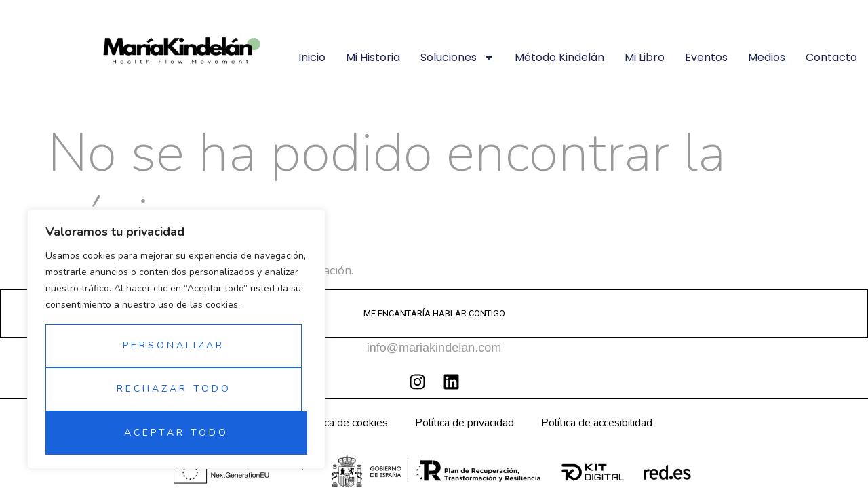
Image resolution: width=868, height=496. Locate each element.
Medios (767, 57)
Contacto (831, 57)
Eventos (706, 57)
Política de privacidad (465, 423)
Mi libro (645, 57)
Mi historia (373, 57)
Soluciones (457, 58)
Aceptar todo (176, 433)
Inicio (312, 57)
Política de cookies (344, 423)
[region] (176, 339)
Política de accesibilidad (597, 423)
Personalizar (174, 345)
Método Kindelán (559, 57)
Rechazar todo (174, 389)
